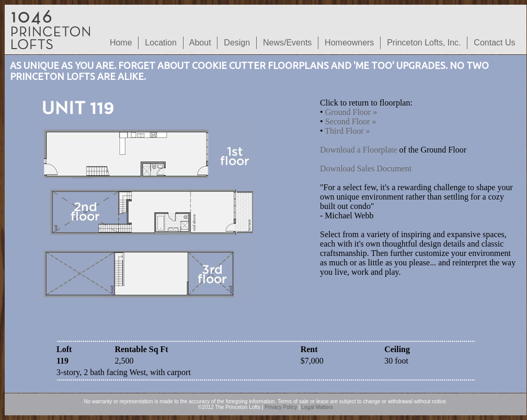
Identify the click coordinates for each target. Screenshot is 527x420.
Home (121, 43)
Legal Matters (317, 407)
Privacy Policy (281, 407)
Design (237, 43)
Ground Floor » (351, 112)
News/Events (287, 43)
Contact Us (494, 43)
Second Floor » (351, 121)
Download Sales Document (366, 168)
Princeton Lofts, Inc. (424, 43)
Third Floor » (347, 131)
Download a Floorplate (359, 150)
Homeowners (349, 43)
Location (161, 43)
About (201, 43)
